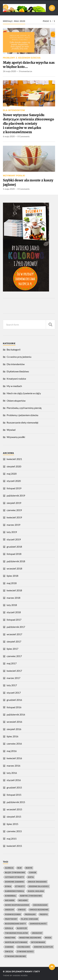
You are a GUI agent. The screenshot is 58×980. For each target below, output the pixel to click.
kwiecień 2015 (14, 846)
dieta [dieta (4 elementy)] (31, 877)
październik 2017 (16, 627)
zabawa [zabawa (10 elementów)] (9, 947)
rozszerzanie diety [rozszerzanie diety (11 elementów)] (15, 924)
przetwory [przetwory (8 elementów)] (11, 919)
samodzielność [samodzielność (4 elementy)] (38, 924)
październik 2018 (16, 561)
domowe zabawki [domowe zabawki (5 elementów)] (15, 882)
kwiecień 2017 (14, 671)
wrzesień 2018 (14, 568)
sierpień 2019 (14, 503)
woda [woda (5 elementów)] (48, 938)
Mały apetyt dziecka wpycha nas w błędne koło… (29, 65)
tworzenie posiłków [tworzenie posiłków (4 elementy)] (17, 933)
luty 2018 (12, 605)
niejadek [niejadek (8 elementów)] (10, 900)
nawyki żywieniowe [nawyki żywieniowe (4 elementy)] (31, 896)
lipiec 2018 (12, 576)
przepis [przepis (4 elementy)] (44, 914)
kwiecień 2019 (14, 517)
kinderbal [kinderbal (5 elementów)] (11, 896)
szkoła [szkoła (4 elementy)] (9, 928)
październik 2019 (16, 495)
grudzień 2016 (14, 700)
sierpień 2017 (14, 641)
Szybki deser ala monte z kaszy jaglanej (28, 182)
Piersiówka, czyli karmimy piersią (24, 408)
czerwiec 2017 (14, 656)
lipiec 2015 (12, 824)
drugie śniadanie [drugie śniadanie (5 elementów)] (37, 882)
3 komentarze (25, 71)
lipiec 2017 (12, 649)
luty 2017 (12, 685)
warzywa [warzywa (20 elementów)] (10, 938)
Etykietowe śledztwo (18, 371)
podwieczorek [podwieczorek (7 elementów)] (13, 914)
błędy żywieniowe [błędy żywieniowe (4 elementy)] (15, 872)
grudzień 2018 (14, 547)
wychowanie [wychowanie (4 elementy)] (38, 942)
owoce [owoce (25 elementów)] (22, 910)
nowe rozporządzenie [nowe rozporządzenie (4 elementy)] (17, 905)
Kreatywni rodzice (16, 379)
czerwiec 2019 (14, 510)
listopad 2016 (14, 707)
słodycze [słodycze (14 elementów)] (22, 928)
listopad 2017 (14, 620)
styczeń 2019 (14, 539)
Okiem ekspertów (16, 401)
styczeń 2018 (14, 612)
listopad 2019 (14, 488)
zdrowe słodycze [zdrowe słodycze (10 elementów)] (43, 947)
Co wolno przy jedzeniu (19, 357)
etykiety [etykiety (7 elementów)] (20, 886)
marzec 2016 (13, 766)
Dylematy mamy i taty (26, 972)
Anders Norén (20, 975)
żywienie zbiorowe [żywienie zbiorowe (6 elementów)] (15, 956)
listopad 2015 (14, 795)
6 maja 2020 (9, 136)
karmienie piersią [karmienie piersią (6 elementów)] (15, 891)
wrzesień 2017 (14, 634)
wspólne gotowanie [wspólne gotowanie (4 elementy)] (16, 942)
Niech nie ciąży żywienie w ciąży (24, 393)
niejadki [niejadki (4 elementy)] (23, 900)
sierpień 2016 (14, 729)
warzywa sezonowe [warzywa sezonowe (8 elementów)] (30, 938)
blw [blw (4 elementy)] (20, 868)
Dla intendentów (14, 110)
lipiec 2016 (12, 736)
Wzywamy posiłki (14, 176)
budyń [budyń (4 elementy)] (29, 868)
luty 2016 (12, 773)
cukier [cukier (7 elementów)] (33, 872)
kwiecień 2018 (14, 590)
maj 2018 (12, 583)
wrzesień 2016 (14, 722)
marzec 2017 (13, 678)
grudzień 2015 (14, 787)
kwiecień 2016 (14, 758)
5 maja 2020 (9, 189)
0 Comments (24, 136)
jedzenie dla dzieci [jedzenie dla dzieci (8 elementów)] (39, 886)
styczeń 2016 (14, 780)
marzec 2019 (13, 525)
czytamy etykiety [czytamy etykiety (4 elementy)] (15, 877)
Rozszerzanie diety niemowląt (23, 422)
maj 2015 (12, 839)
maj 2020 (12, 474)
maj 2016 (12, 751)
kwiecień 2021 (14, 459)
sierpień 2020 (14, 466)
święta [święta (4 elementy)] (9, 951)
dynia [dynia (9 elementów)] (8, 886)
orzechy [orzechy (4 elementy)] (10, 910)
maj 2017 (12, 663)
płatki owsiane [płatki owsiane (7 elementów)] (30, 919)
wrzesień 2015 (14, 809)
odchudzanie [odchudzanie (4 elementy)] (40, 905)
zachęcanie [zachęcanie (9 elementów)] (24, 947)
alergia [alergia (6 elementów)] (9, 868)
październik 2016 (16, 714)
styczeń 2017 (14, 693)
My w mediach (14, 386)
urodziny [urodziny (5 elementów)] (37, 933)
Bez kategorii (14, 349)
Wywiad (11, 430)
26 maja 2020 (9, 71)
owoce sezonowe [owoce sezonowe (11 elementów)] (39, 910)
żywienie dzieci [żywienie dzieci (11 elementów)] (25, 951)
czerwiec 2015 (14, 831)
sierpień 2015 (14, 817)
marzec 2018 (13, 598)
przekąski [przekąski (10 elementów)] (30, 914)
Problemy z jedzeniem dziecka (22, 58)
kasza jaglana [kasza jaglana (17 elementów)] (36, 891)
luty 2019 (12, 532)
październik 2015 (16, 802)
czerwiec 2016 (14, 744)
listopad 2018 (14, 554)
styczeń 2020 (14, 481)
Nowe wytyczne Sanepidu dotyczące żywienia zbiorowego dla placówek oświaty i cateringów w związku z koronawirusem (29, 124)
